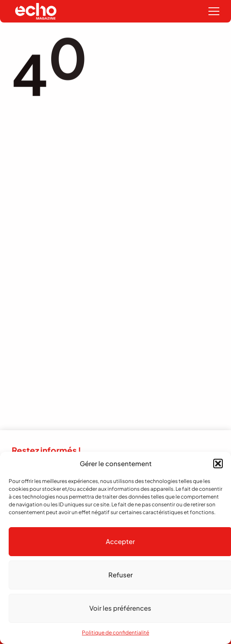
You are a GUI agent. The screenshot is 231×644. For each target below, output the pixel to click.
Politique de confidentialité (115, 633)
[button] (218, 464)
